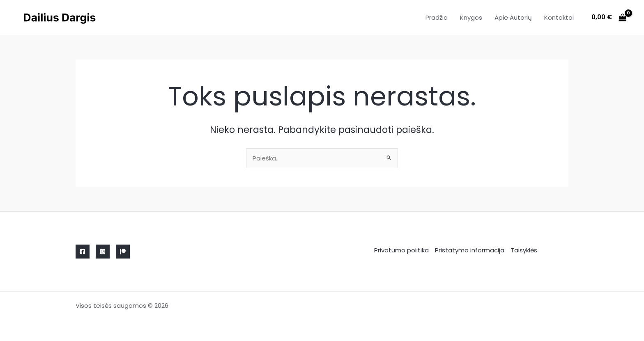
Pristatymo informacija (470, 250)
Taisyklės (524, 250)
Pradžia (437, 17)
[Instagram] (103, 252)
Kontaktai (559, 17)
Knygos (471, 17)
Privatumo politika (401, 250)
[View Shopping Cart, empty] (609, 17)
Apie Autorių (513, 17)
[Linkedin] (123, 252)
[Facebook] (83, 252)
